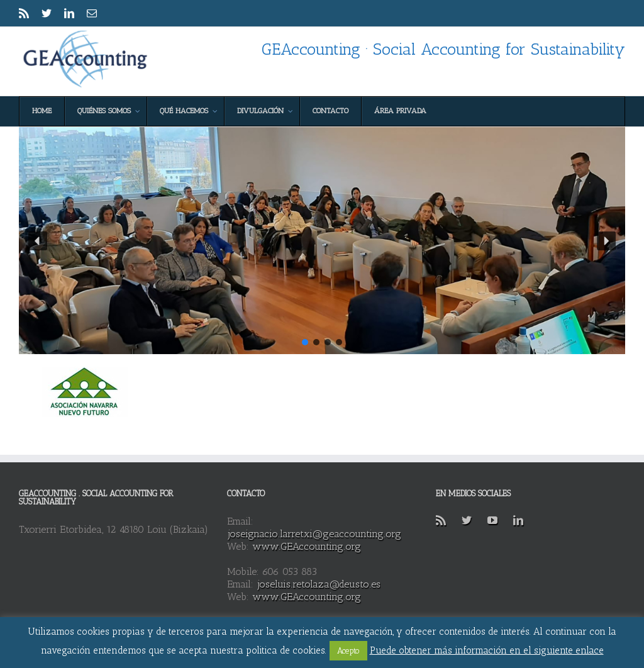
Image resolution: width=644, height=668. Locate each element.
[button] (38, 241)
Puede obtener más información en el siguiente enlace (487, 650)
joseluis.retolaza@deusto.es (319, 584)
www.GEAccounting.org (307, 546)
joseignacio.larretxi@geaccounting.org (314, 534)
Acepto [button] (348, 651)
